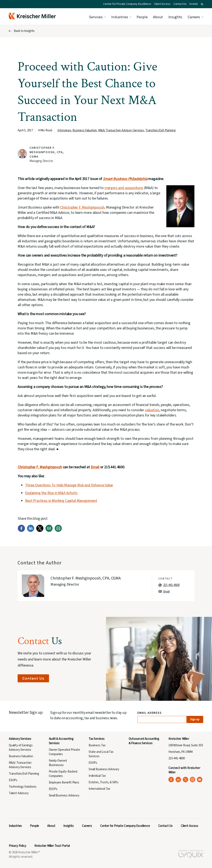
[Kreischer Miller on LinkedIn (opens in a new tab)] (178, 780)
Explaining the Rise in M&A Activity (51, 493)
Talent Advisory (19, 793)
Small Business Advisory (64, 796)
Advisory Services (20, 739)
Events (194, 4)
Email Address (150, 713)
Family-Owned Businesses (58, 763)
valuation (152, 410)
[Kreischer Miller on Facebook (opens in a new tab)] (171, 780)
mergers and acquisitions (124, 188)
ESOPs (13, 780)
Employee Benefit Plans (64, 783)
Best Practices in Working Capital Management (61, 501)
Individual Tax (97, 776)
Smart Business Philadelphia (125, 179)
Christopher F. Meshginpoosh (40, 467)
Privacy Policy (17, 846)
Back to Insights (24, 31)
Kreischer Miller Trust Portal (52, 846)
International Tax (99, 789)
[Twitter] (40, 531)
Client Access (162, 4)
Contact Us (180, 4)
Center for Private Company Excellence (127, 4)
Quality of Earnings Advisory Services (21, 748)
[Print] (58, 531)
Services (96, 17)
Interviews (64, 130)
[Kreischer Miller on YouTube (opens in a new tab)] (200, 780)
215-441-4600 (171, 585)
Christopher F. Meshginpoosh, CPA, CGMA (47, 152)
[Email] (49, 531)
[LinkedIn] (31, 531)
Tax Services (97, 739)
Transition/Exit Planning (161, 130)
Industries (120, 17)
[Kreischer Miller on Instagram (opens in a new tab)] (193, 780)
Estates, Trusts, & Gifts (103, 782)
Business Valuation (85, 130)
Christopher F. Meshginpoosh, (83, 207)
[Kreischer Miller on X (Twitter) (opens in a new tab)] (185, 780)
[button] (202, 4)
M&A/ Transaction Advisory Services (121, 130)
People (142, 17)
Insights (175, 17)
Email (95, 467)
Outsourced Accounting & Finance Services (144, 741)
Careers (194, 17)
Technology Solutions (23, 787)
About (158, 17)
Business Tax (97, 745)
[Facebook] (21, 531)
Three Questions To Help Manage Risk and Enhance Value (69, 485)
